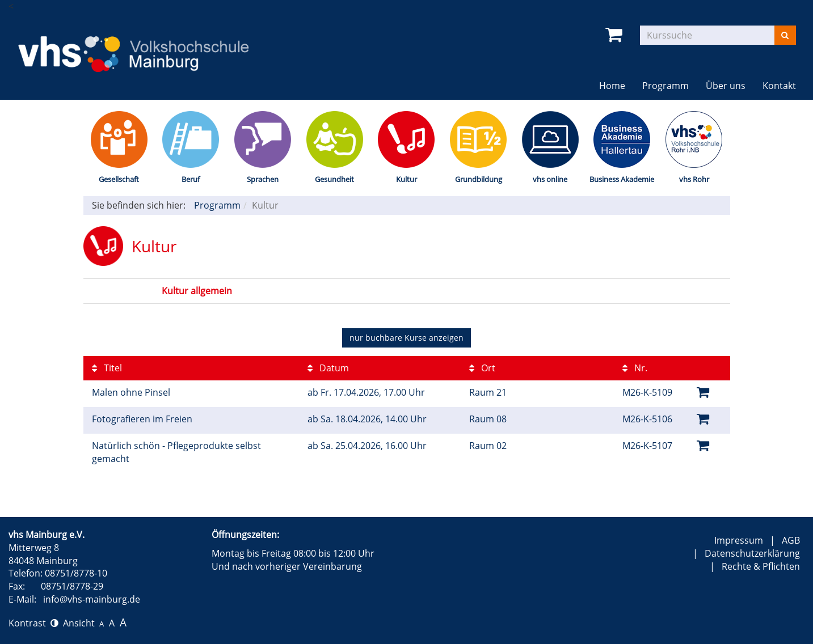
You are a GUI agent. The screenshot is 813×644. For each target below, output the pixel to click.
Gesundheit (334, 179)
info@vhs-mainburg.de (92, 599)
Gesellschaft (119, 179)
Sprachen (263, 179)
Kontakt (779, 86)
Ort (482, 368)
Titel (107, 368)
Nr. (635, 368)
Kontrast (33, 623)
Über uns (726, 86)
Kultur (406, 179)
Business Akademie (622, 179)
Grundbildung (479, 179)
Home (612, 86)
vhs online (550, 179)
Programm (665, 86)
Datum (328, 368)
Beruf (191, 179)
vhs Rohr (694, 179)
